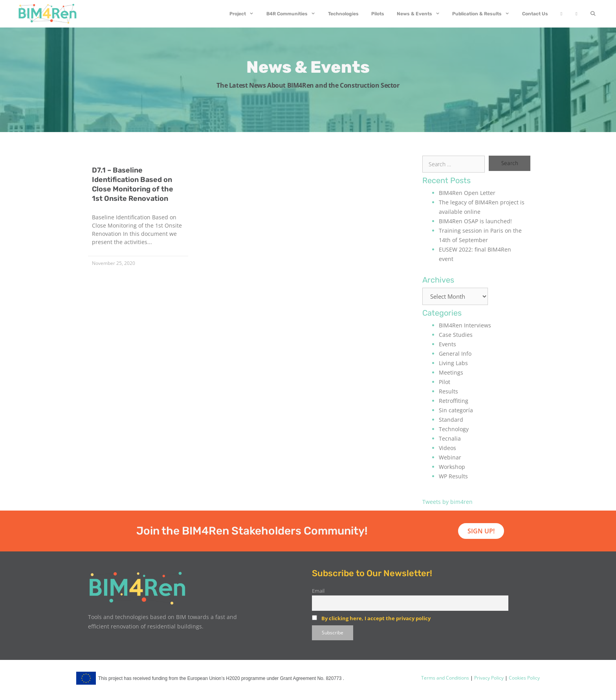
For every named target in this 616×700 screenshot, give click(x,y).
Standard (451, 420)
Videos (447, 448)
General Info (455, 354)
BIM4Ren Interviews (465, 325)
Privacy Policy (488, 678)
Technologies (343, 14)
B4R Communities (294, 14)
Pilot (445, 382)
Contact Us (535, 14)
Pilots (378, 14)
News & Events (422, 14)
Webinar (450, 457)
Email (318, 591)
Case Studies (456, 335)
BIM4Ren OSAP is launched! (475, 221)
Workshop (452, 467)
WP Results (453, 476)
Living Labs (453, 363)
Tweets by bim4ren (447, 502)
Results (448, 391)
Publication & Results (484, 14)
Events (447, 344)
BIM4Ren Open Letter (467, 193)
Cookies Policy (524, 678)
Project (245, 14)
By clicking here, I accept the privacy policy (376, 618)
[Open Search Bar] (593, 14)
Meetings (451, 372)
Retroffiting (454, 401)
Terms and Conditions (445, 678)
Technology (454, 429)
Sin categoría (456, 410)
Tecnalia (450, 438)
